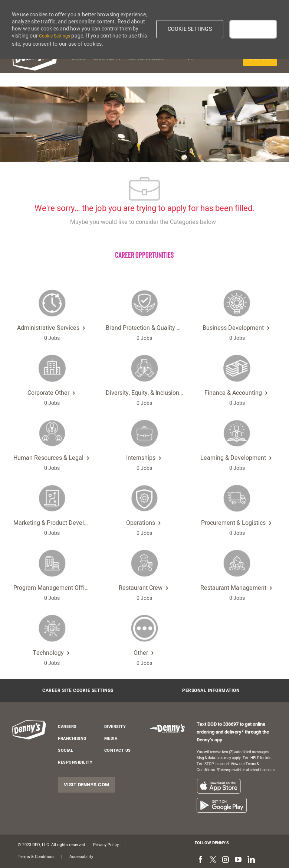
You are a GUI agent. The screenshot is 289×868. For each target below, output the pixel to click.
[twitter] (213, 860)
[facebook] (200, 860)
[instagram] (226, 860)
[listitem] (219, 786)
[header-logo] (29, 730)
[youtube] (238, 860)
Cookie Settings (55, 36)
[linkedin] (251, 860)
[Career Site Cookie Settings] (78, 691)
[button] (190, 29)
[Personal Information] (211, 691)
